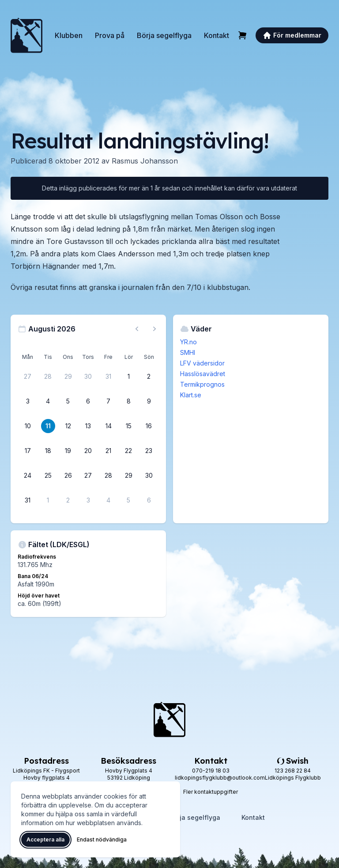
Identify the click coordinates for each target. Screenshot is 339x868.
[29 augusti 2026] (128, 476)
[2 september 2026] (68, 500)
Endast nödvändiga (102, 839)
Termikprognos (202, 384)
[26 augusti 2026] (68, 476)
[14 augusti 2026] (109, 426)
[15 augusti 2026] (128, 426)
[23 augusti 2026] (149, 451)
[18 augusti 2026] (48, 451)
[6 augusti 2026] (88, 401)
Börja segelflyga (164, 35)
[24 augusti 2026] (28, 476)
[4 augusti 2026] (48, 401)
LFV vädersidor (202, 363)
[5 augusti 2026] (68, 401)
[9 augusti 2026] (149, 401)
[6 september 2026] (149, 500)
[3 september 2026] (88, 500)
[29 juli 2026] (68, 377)
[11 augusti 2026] (48, 426)
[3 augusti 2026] (28, 401)
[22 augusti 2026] (128, 451)
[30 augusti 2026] (149, 476)
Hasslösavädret (203, 374)
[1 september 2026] (48, 500)
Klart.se (191, 395)
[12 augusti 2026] (68, 426)
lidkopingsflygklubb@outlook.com (220, 778)
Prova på (110, 35)
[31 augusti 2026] (28, 500)
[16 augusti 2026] (149, 426)
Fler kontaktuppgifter (211, 792)
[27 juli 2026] (28, 377)
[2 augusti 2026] (149, 377)
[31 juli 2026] (109, 377)
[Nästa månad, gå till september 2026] (154, 329)
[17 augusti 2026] (28, 451)
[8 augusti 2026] (128, 401)
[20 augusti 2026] (88, 451)
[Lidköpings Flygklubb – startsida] (26, 35)
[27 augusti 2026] (88, 476)
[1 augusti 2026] (128, 377)
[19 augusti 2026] (68, 451)
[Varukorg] (242, 35)
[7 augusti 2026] (109, 401)
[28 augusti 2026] (109, 476)
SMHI (188, 352)
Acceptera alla (45, 839)
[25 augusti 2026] (48, 476)
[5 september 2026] (128, 500)
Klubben (69, 35)
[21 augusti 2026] (109, 451)
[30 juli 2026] (88, 377)
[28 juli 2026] (48, 377)
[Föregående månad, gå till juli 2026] (137, 329)
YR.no (188, 342)
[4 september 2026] (109, 500)
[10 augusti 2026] (28, 426)
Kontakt (217, 35)
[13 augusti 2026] (88, 426)
